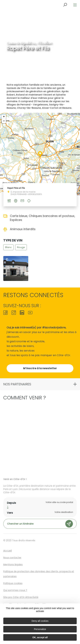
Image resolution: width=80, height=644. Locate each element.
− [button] (4, 121)
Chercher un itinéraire (40, 524)
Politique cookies (13, 583)
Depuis (11, 503)
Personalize (40, 629)
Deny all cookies (40, 621)
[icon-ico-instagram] (14, 313)
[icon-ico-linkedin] (22, 313)
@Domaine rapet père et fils (8, 259)
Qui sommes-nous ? (15, 590)
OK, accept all (40, 637)
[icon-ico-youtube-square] (29, 313)
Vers (10, 513)
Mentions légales (13, 564)
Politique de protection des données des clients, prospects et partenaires (39, 574)
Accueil (8, 551)
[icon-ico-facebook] (6, 313)
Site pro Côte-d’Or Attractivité (21, 597)
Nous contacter (12, 558)
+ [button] (4, 117)
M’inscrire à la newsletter (40, 368)
